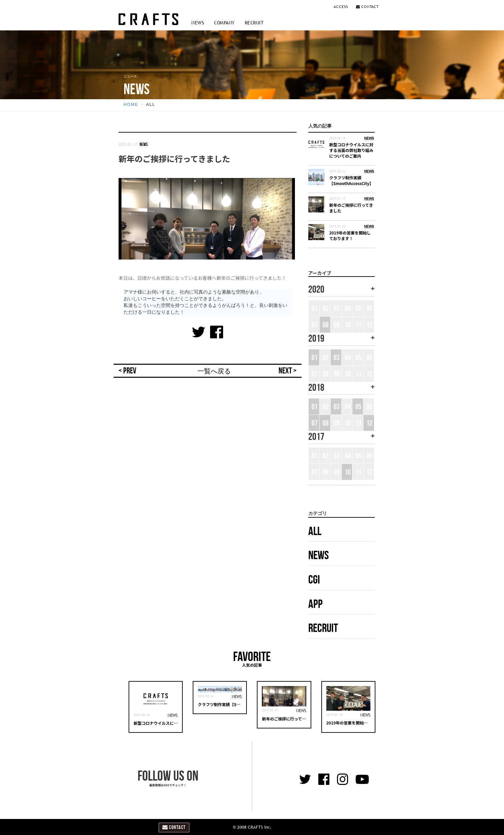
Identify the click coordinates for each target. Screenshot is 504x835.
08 (326, 325)
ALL (151, 105)
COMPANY (224, 23)
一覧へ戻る (214, 371)
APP (315, 604)
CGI (314, 579)
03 (337, 357)
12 (369, 423)
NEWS (198, 23)
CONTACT (367, 7)
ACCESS (342, 7)
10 (348, 472)
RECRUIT (254, 23)
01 (315, 357)
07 (315, 423)
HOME (131, 105)
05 (358, 406)
